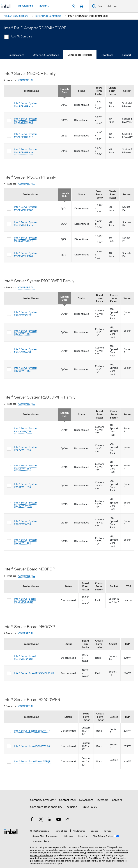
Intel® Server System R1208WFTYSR (26, 369)
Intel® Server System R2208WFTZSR (26, 541)
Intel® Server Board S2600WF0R (32, 746)
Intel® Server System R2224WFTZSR (26, 449)
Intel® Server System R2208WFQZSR (26, 430)
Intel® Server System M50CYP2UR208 (26, 208)
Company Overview (43, 800)
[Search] (94, 6)
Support (126, 55)
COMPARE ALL (27, 80)
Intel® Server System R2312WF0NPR (26, 504)
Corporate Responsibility (46, 807)
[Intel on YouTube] (59, 820)
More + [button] (44, 6)
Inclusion (71, 807)
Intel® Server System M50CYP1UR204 (26, 255)
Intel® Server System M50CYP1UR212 (26, 239)
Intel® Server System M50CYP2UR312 (26, 224)
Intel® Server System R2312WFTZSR (26, 486)
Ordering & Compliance (46, 55)
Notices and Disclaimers (42, 855)
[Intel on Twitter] (41, 820)
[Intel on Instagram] (67, 820)
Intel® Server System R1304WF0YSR (26, 351)
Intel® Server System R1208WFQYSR (26, 314)
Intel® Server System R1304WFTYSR (26, 332)
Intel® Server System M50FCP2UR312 (26, 105)
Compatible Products (80, 55)
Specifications (16, 55)
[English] (81, 6)
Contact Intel (67, 800)
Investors (103, 800)
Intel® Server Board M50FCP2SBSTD (25, 600)
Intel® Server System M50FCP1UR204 (26, 120)
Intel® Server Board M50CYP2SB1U (34, 673)
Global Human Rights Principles (104, 858)
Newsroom (86, 800)
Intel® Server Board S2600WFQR (32, 761)
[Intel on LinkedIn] (50, 820)
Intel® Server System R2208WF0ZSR (26, 523)
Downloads (107, 55)
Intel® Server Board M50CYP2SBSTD (25, 658)
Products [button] (26, 6)
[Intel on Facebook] (32, 820)
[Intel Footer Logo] (11, 831)
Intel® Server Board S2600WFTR (32, 731)
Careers (117, 800)
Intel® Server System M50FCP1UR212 (26, 136)
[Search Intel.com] (117, 6)
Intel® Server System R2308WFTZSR (26, 467)
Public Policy (89, 807)
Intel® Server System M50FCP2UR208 (26, 151)
